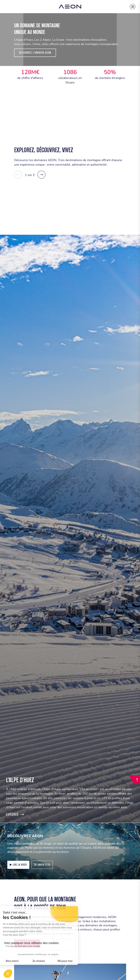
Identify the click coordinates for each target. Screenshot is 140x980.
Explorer (15, 815)
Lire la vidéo (18, 865)
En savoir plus (42, 865)
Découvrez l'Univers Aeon (35, 53)
